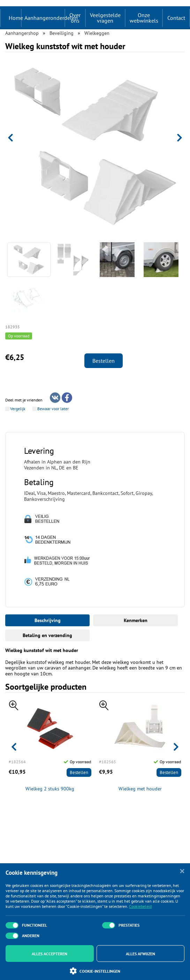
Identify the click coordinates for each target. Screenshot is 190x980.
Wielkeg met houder (140, 789)
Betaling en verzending (47, 635)
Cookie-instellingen (95, 971)
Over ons (75, 18)
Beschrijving (48, 620)
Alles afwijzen (140, 954)
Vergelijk (18, 409)
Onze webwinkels (144, 18)
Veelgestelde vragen (105, 18)
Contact (176, 18)
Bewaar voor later (53, 409)
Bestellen (104, 361)
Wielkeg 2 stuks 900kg (50, 789)
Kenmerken (136, 620)
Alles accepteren (50, 954)
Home (16, 18)
